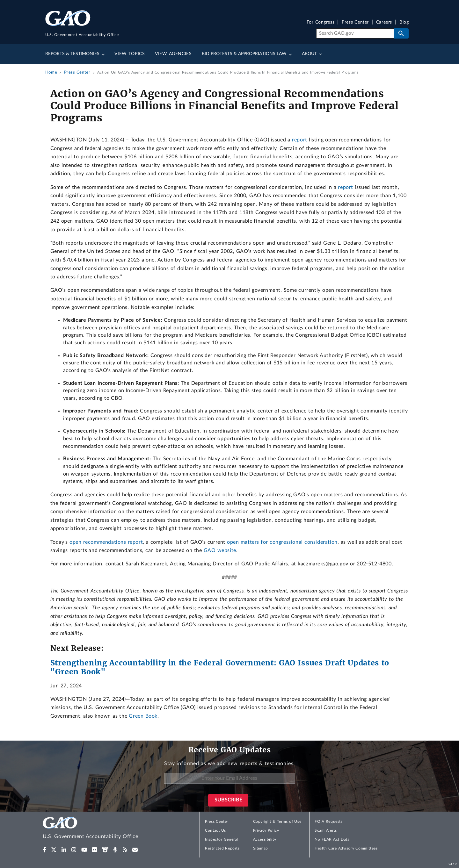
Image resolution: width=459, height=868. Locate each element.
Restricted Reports (222, 848)
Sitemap (261, 848)
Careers (384, 22)
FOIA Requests (328, 821)
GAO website (220, 550)
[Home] (103, 829)
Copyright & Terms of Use (277, 821)
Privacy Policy (266, 830)
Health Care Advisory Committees (346, 848)
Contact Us (215, 830)
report (300, 140)
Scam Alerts (326, 830)
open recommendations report (106, 542)
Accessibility (265, 839)
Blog (404, 22)
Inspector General (222, 839)
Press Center (355, 22)
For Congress (321, 22)
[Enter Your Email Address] (229, 778)
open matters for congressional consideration (282, 542)
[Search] (355, 33)
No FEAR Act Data (332, 839)
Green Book (143, 716)
